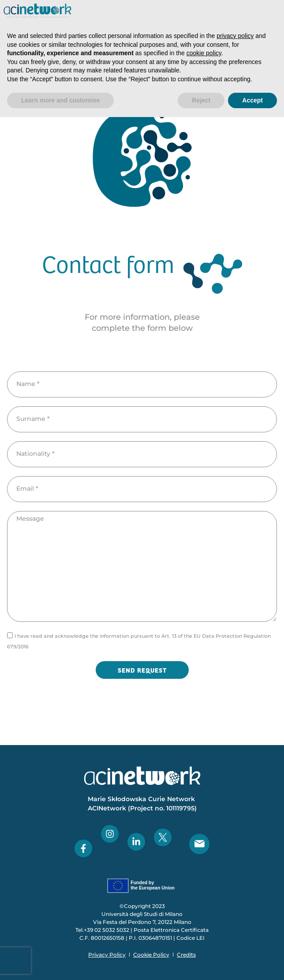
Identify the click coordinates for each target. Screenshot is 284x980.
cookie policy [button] (204, 53)
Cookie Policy (151, 955)
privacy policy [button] (235, 36)
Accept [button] (252, 100)
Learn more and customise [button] (60, 100)
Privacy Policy (107, 955)
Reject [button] (201, 100)
